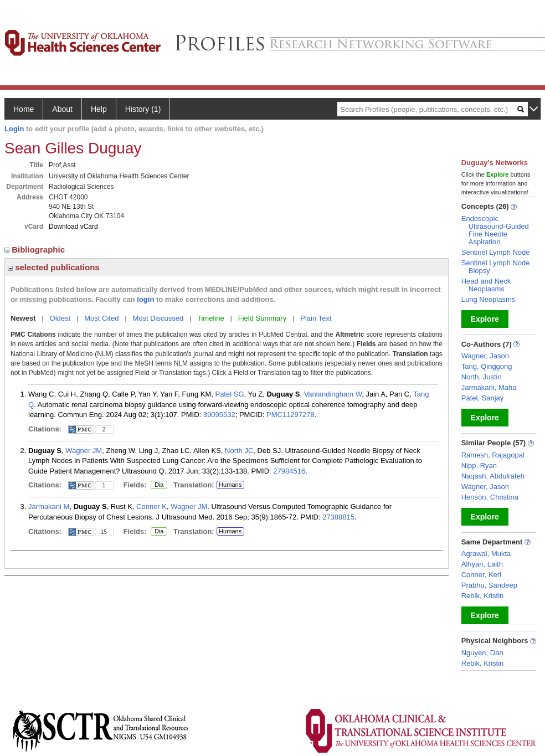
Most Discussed (158, 318)
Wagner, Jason (485, 356)
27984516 (289, 471)
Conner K (151, 506)
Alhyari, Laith (482, 564)
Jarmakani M (49, 506)
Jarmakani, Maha (489, 387)
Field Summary (262, 318)
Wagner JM (84, 451)
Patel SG (229, 394)
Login (14, 129)
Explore (485, 319)
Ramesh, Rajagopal (493, 455)
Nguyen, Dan (482, 653)
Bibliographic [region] (36, 250)
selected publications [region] (54, 267)
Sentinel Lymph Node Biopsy (496, 267)
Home (24, 109)
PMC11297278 (291, 415)
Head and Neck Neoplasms (486, 285)
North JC (239, 451)
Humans (230, 485)
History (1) (143, 109)
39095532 (219, 415)
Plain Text (316, 318)
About (62, 109)
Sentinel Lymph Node (496, 252)
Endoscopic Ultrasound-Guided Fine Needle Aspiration (495, 230)
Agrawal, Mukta (486, 554)
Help (99, 109)
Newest (23, 318)
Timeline (211, 318)
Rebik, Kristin (483, 596)
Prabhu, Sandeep (489, 585)
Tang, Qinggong (487, 366)
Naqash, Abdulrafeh (493, 476)
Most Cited (101, 318)
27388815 (338, 517)
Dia (159, 485)
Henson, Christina (490, 497)
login (145, 299)
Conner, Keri (481, 575)
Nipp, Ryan (479, 466)
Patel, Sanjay (483, 398)
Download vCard (73, 227)
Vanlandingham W (333, 394)
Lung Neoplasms (489, 299)
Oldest (60, 318)
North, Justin (482, 377)
